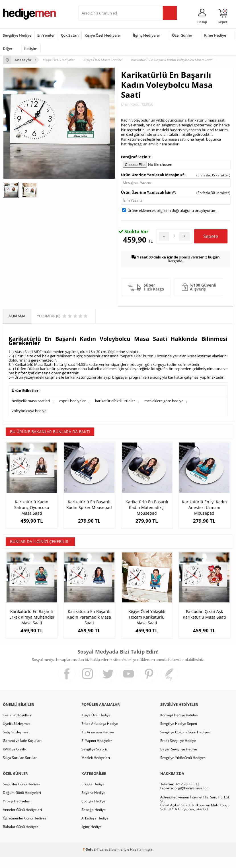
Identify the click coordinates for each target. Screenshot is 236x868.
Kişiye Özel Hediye (96, 726)
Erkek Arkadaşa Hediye (100, 735)
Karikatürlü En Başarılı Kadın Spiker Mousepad (89, 505)
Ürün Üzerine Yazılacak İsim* (148, 192)
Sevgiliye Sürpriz (95, 760)
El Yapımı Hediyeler (97, 752)
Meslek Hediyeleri (96, 769)
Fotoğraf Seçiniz (136, 157)
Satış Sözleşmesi (16, 743)
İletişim (31, 49)
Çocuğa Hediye (93, 812)
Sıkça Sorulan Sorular (20, 769)
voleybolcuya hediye (29, 411)
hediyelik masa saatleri (31, 401)
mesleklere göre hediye (164, 401)
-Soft (88, 861)
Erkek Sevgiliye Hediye (178, 752)
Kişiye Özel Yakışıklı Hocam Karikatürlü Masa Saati (147, 623)
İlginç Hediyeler (147, 35)
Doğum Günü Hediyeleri (22, 804)
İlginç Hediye (92, 838)
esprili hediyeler (72, 401)
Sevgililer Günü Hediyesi (22, 795)
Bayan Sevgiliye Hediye (179, 760)
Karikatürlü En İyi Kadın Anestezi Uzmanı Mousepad (204, 507)
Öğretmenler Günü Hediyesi (25, 830)
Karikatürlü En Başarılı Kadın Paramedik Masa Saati (89, 623)
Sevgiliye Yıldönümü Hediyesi (183, 769)
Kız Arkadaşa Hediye (98, 743)
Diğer (8, 49)
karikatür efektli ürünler (115, 401)
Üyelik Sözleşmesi (17, 735)
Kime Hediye (215, 35)
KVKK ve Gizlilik (15, 760)
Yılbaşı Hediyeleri (17, 812)
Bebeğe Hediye (94, 821)
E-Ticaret (101, 861)
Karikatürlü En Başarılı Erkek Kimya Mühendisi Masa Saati (32, 623)
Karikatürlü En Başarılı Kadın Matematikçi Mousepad (147, 507)
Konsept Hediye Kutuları (179, 726)
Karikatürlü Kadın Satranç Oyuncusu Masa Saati (32, 507)
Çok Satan (70, 35)
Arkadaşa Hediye (95, 830)
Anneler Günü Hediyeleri (22, 821)
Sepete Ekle (211, 238)
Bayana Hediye (93, 804)
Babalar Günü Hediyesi (21, 838)
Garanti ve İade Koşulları (22, 752)
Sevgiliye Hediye (17, 35)
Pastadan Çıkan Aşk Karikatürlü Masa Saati (204, 620)
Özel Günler (182, 35)
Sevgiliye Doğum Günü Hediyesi (185, 743)
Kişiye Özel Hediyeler (103, 35)
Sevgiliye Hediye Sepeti (179, 735)
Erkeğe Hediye (93, 795)
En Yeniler (46, 35)
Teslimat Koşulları (17, 726)
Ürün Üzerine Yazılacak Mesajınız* (153, 175)
